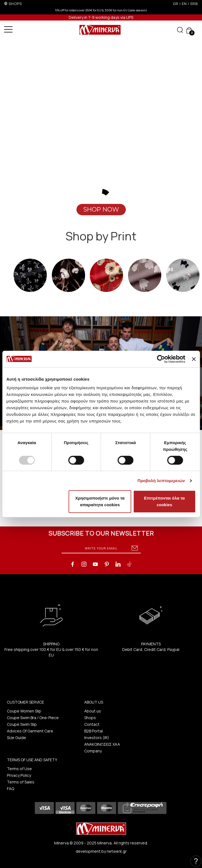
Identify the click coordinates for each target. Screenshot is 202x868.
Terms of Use (19, 769)
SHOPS (15, 4)
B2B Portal (94, 731)
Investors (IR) (97, 738)
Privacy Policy (19, 775)
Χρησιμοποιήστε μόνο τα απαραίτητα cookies (100, 501)
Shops (90, 718)
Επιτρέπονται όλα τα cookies (164, 501)
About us (93, 711)
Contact (92, 724)
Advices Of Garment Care (30, 731)
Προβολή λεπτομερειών (161, 481)
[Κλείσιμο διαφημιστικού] (194, 359)
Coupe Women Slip (24, 711)
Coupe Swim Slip (22, 724)
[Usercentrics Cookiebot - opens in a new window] (161, 359)
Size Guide (16, 738)
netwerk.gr (117, 851)
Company (93, 751)
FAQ (11, 789)
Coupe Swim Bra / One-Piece (33, 718)
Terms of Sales (21, 782)
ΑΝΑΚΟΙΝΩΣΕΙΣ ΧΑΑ (102, 744)
